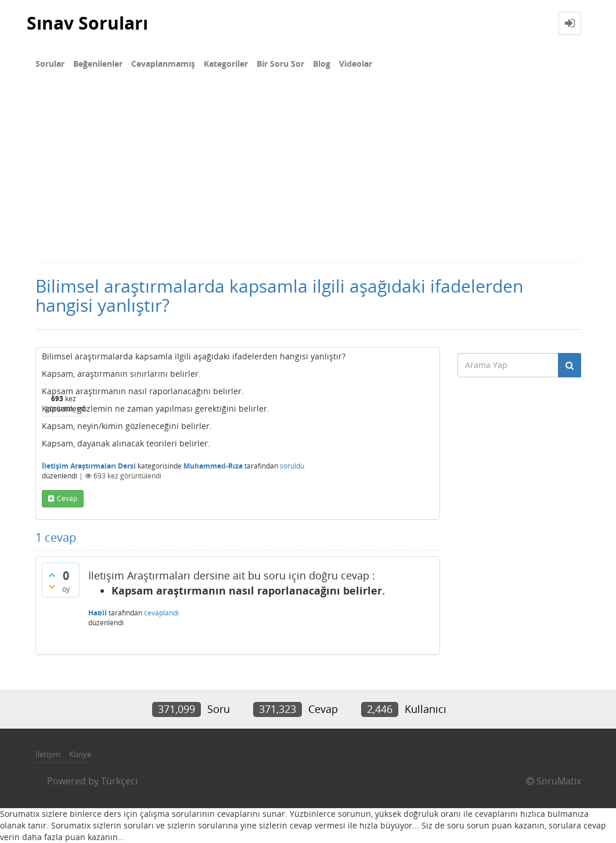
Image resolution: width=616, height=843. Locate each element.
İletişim (48, 754)
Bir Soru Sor (280, 64)
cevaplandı (161, 613)
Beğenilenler (98, 64)
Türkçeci (119, 781)
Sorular (50, 64)
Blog (322, 64)
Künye (80, 754)
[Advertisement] (308, 174)
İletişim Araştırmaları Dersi (89, 466)
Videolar (356, 64)
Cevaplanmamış (163, 64)
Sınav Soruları (87, 23)
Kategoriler (226, 64)
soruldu (292, 466)
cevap (67, 498)
